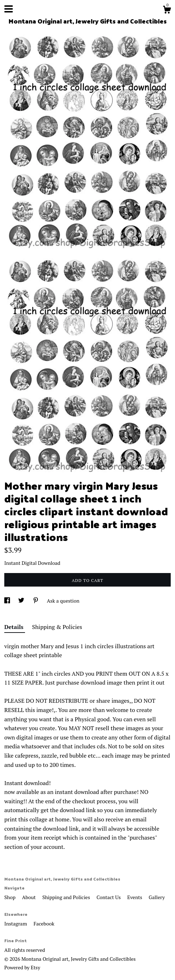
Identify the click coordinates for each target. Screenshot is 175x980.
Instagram (16, 924)
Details (15, 627)
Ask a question (63, 601)
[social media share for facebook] (8, 601)
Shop (11, 897)
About (30, 897)
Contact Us (109, 897)
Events (135, 897)
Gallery (157, 897)
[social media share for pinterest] (36, 601)
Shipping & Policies (57, 627)
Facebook (44, 924)
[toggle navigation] (9, 9)
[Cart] (167, 11)
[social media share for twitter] (22, 601)
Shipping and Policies (67, 897)
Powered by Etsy (22, 967)
